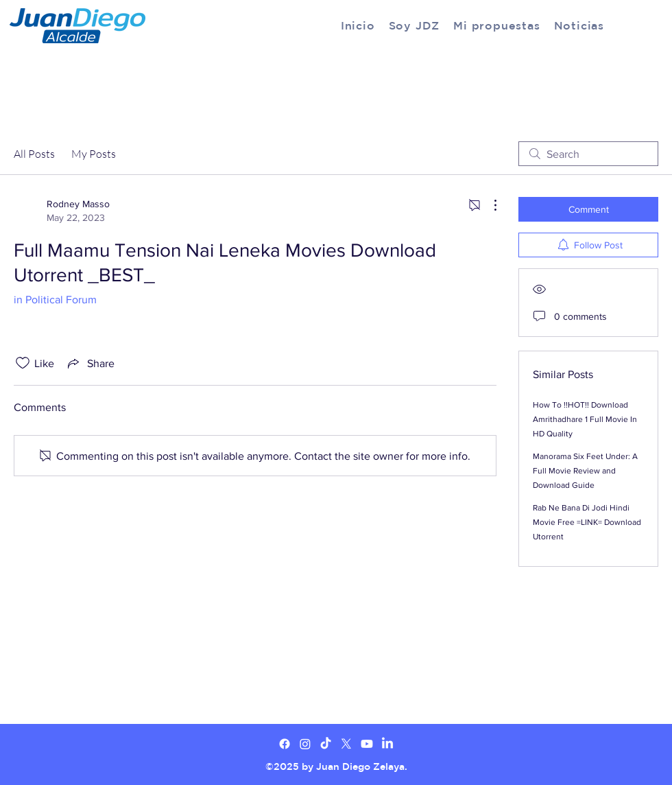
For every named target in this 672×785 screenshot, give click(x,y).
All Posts (34, 154)
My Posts (94, 154)
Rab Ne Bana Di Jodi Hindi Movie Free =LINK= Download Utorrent (587, 522)
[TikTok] (326, 744)
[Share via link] (90, 363)
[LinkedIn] (387, 744)
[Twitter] (305, 744)
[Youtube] (367, 744)
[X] (346, 744)
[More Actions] (488, 205)
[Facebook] (285, 744)
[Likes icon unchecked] (23, 363)
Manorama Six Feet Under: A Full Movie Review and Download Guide (585, 471)
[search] (588, 154)
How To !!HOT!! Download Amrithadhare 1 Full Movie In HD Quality (585, 419)
